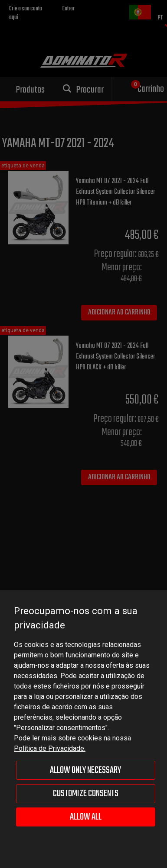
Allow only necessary (85, 770)
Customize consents (86, 794)
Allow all (86, 817)
